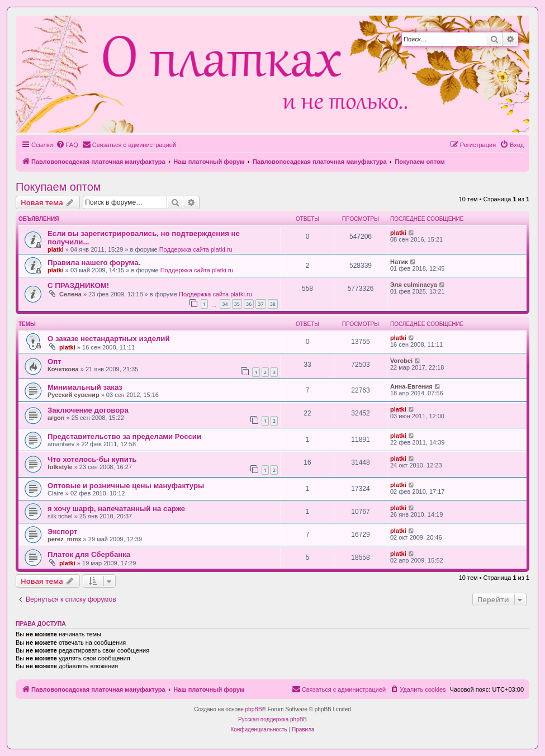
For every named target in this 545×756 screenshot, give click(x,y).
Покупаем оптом (58, 187)
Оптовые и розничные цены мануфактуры (126, 486)
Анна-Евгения (411, 386)
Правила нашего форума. (94, 263)
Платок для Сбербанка (89, 554)
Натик (399, 262)
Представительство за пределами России (124, 436)
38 (273, 304)
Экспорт (63, 531)
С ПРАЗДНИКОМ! (78, 285)
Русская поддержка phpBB (272, 719)
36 (249, 304)
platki (56, 249)
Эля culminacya (414, 285)
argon (56, 418)
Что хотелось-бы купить (92, 459)
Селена (70, 294)
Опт (54, 362)
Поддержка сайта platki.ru (196, 249)
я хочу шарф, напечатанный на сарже (116, 509)
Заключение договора (88, 410)
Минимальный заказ (85, 387)
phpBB (254, 709)
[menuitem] (67, 145)
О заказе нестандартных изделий (109, 339)
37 (260, 304)
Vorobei (401, 361)
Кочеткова (63, 369)
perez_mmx (65, 539)
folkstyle (60, 467)
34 (225, 304)
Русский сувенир (74, 395)
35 (237, 304)
